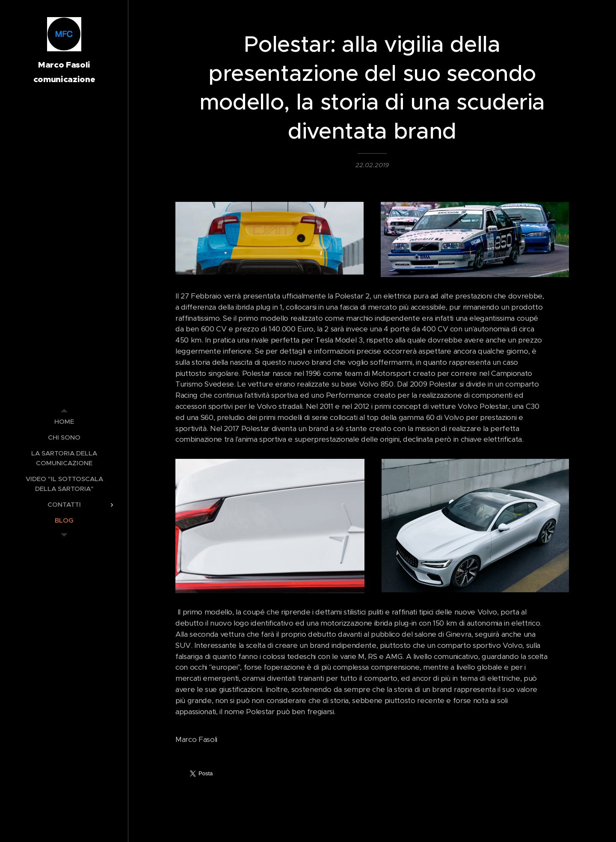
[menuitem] (64, 421)
